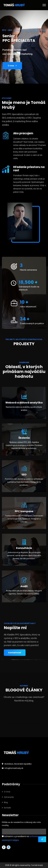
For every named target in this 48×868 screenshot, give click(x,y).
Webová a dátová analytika (24, 403)
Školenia (24, 438)
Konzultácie (24, 548)
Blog (6, 802)
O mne (12, 66)
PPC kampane (24, 511)
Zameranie (9, 797)
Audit (24, 586)
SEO (24, 475)
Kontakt (7, 808)
